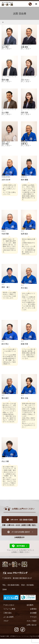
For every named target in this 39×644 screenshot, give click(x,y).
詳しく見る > (6, 49)
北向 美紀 (5, 144)
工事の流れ (8, 613)
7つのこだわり (9, 605)
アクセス (33, 617)
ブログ (6, 621)
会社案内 (30, 605)
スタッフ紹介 (32, 621)
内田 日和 (24, 113)
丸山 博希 (5, 113)
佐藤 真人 (24, 144)
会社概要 (33, 613)
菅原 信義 (5, 80)
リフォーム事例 (9, 609)
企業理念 (33, 609)
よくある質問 (8, 617)
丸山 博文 (5, 47)
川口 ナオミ (25, 80)
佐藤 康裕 (24, 47)
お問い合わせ (32, 625)
